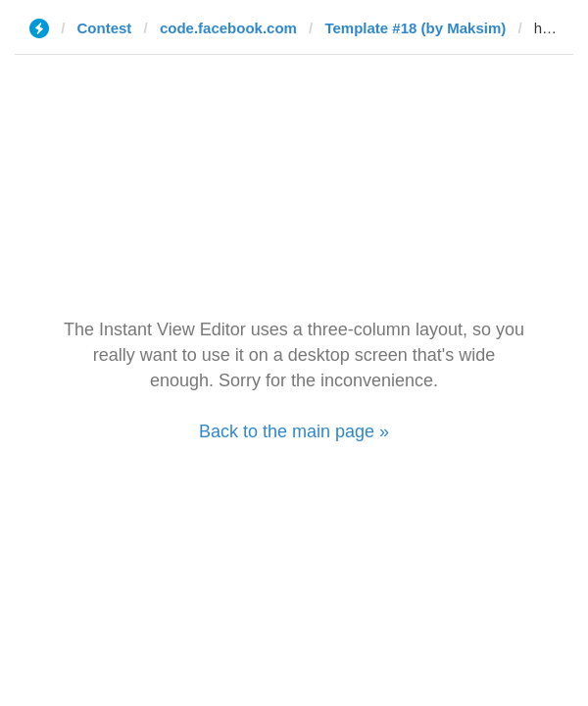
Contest (105, 28)
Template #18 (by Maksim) (415, 28)
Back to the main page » (294, 431)
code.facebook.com (228, 28)
